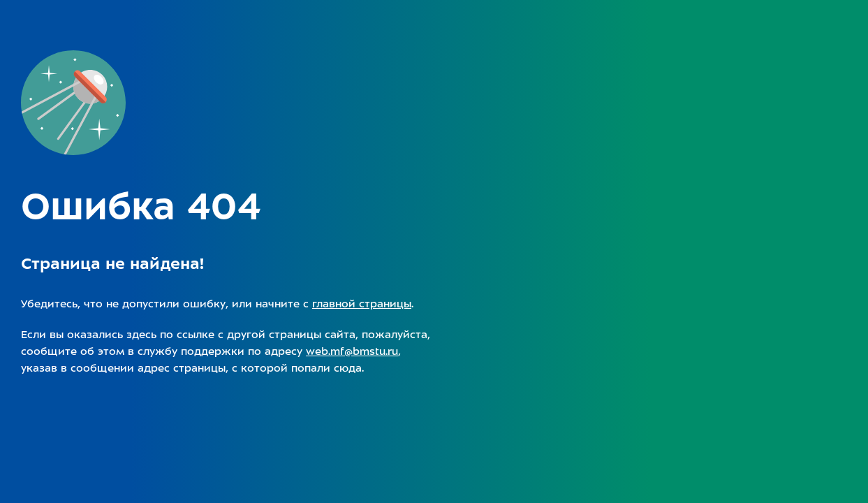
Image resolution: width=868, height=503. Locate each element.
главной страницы (362, 304)
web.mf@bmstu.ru (352, 351)
